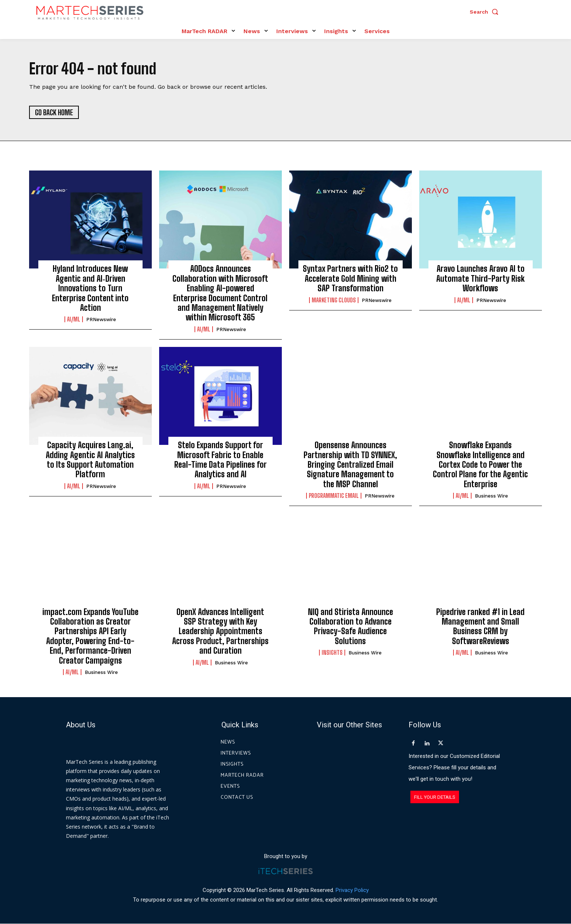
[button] (486, 12)
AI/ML (74, 320)
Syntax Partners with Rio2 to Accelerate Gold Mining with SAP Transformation (350, 279)
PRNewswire (101, 320)
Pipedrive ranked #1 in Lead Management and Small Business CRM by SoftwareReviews (480, 626)
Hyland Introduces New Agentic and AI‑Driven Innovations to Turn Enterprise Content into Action (90, 289)
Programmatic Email (334, 496)
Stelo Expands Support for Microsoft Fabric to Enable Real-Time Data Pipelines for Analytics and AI (220, 460)
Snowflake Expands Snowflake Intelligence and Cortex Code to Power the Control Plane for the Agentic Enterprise (480, 465)
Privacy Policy (352, 890)
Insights (332, 653)
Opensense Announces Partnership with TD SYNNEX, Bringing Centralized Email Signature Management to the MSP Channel (350, 465)
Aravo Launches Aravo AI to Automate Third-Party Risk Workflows (480, 279)
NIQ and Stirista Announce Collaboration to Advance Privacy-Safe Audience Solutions (351, 626)
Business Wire (491, 496)
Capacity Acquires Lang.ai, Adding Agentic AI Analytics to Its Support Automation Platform (90, 460)
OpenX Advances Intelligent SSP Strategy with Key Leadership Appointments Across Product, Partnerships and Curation (220, 631)
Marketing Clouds (334, 301)
